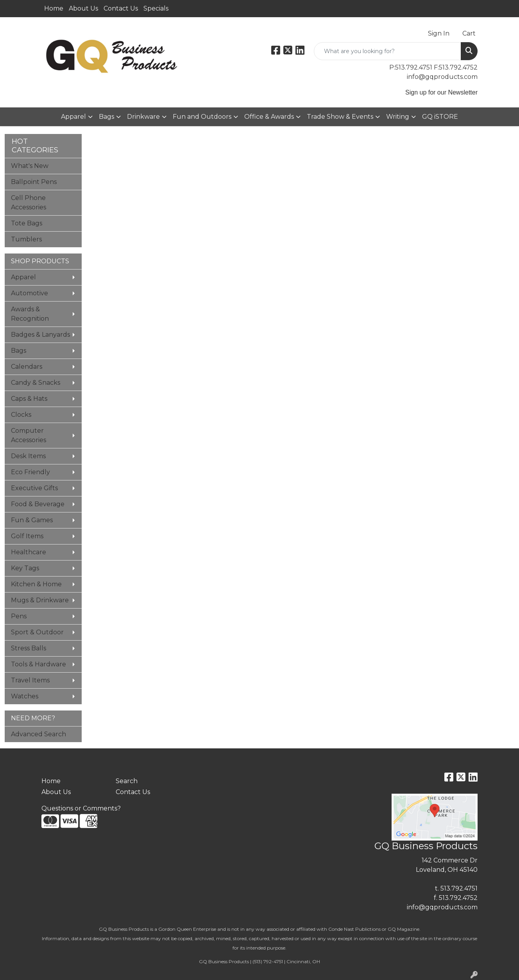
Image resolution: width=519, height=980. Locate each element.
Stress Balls (29, 648)
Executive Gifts (34, 488)
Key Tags (25, 568)
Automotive (30, 293)
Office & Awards (269, 117)
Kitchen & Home (36, 584)
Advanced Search (38, 734)
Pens (19, 616)
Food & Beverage (38, 504)
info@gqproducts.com (442, 77)
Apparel (73, 117)
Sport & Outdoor (37, 632)
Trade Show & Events (340, 117)
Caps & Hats (29, 399)
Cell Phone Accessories (29, 203)
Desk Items (28, 456)
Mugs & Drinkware (40, 600)
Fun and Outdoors (202, 117)
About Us (83, 8)
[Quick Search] (387, 51)
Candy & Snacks (36, 383)
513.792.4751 (459, 888)
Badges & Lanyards (40, 335)
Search (127, 781)
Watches (25, 696)
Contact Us (121, 8)
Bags (106, 117)
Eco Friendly (30, 472)
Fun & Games (32, 520)
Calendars (27, 367)
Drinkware (143, 117)
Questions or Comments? (81, 808)
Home (54, 8)
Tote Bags (27, 223)
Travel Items (30, 680)
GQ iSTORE (440, 117)
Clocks (21, 415)
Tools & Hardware (38, 664)
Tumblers (26, 239)
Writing (398, 117)
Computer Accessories (29, 435)
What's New (30, 166)
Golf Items (27, 536)
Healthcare (29, 552)
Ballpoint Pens (34, 182)
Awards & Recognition (30, 314)
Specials (156, 8)
